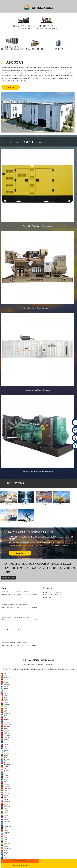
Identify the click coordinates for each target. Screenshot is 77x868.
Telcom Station (7, 522)
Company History (52, 593)
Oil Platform (53, 506)
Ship (69, 506)
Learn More (11, 87)
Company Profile (52, 595)
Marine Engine (35, 49)
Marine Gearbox (55, 669)
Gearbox (58, 49)
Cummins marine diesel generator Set (38, 310)
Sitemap (41, 665)
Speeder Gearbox (44, 669)
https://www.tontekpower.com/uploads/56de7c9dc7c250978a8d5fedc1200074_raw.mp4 (37, 608)
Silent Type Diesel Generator (12, 48)
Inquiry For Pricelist (8, 578)
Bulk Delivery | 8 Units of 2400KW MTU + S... (16, 592)
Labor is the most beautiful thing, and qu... (15, 605)
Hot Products (32, 665)
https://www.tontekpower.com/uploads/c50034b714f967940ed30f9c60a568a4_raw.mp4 (37, 620)
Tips (26, 665)
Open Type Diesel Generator (23, 27)
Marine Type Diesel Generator (47, 27)
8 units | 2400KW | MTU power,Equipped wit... (16, 618)
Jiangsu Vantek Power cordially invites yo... (15, 630)
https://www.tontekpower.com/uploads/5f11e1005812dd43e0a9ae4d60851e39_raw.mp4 (37, 595)
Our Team (48, 598)
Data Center (22, 506)
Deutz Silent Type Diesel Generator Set (38, 227)
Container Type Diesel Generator (38, 393)
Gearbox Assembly (68, 669)
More (41, 142)
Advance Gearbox (9, 669)
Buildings (7, 506)
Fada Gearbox (20, 669)
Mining (38, 506)
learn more (20, 553)
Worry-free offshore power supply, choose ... (15, 643)
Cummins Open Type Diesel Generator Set (38, 475)
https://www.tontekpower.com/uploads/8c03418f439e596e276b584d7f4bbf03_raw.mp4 (37, 646)
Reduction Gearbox (31, 669)
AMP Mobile (49, 665)
